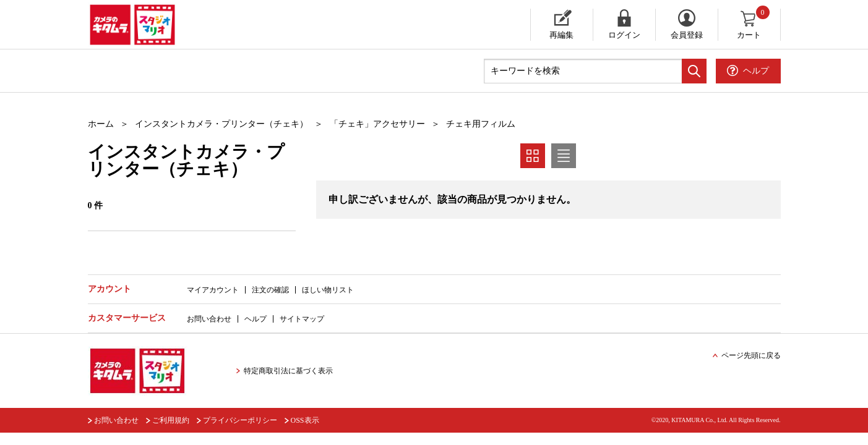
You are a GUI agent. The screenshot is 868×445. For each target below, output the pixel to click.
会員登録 (687, 35)
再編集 (561, 35)
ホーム (101, 124)
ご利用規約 (171, 420)
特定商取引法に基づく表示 (288, 371)
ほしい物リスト (328, 290)
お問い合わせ (209, 319)
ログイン (624, 35)
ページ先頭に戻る (751, 355)
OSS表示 (305, 420)
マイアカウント (213, 290)
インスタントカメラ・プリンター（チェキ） (221, 124)
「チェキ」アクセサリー (377, 124)
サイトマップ (302, 319)
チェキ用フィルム (481, 124)
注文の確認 (270, 290)
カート (754, 24)
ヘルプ (256, 319)
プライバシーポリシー (240, 420)
